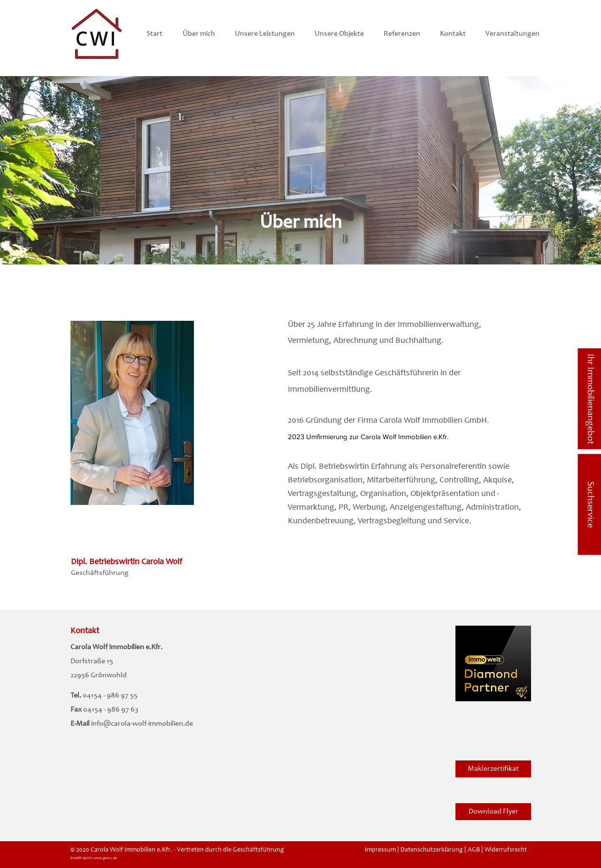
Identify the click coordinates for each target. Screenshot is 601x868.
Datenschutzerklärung (432, 850)
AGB (474, 850)
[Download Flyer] (493, 812)
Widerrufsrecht (506, 850)
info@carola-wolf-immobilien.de (142, 724)
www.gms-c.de (105, 858)
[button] (202, 34)
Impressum (380, 850)
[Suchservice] (589, 505)
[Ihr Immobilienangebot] (589, 399)
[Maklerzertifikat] (493, 769)
